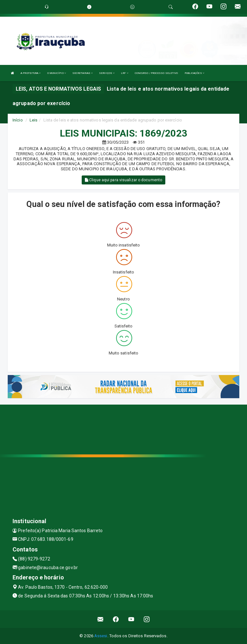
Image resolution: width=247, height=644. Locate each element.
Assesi (101, 636)
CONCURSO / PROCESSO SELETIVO (156, 73)
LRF (125, 73)
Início (18, 120)
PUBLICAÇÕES (194, 73)
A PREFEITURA (31, 73)
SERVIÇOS (107, 73)
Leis (33, 120)
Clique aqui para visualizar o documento (123, 180)
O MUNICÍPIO (57, 73)
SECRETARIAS (82, 73)
